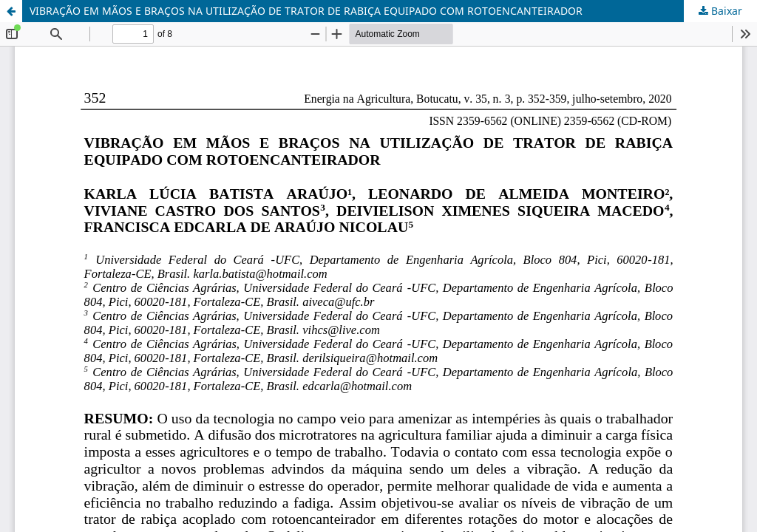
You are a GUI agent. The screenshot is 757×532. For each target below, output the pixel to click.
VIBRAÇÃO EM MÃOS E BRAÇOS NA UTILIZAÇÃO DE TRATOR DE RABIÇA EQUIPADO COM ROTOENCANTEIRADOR (306, 11)
